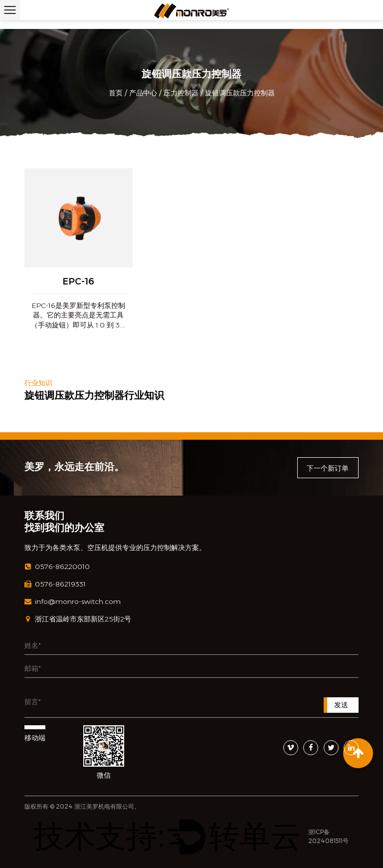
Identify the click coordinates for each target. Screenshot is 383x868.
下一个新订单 (328, 468)
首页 (116, 93)
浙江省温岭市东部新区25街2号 (78, 619)
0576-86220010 (57, 567)
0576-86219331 (55, 584)
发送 (341, 705)
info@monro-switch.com (73, 602)
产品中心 (143, 93)
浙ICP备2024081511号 (328, 836)
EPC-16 (78, 282)
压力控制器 (181, 93)
